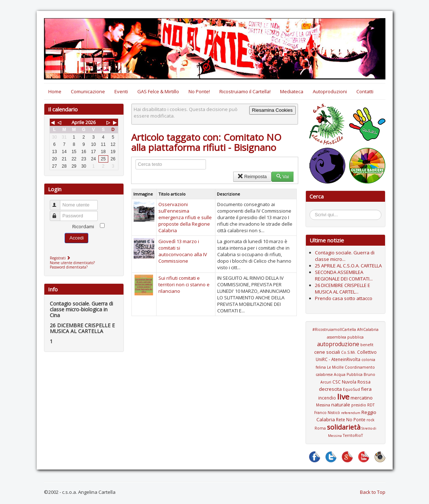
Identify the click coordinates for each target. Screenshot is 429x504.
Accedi (76, 238)
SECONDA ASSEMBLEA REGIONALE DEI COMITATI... (344, 275)
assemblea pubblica (345, 337)
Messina (323, 405)
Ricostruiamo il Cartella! (245, 91)
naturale (341, 405)
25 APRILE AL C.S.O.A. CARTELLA (348, 266)
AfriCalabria (368, 329)
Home (55, 91)
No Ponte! (199, 91)
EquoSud (351, 389)
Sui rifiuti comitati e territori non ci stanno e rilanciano (184, 284)
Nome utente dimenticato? (72, 263)
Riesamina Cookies (272, 110)
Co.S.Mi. (349, 352)
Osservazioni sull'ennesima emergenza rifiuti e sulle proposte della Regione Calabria (185, 217)
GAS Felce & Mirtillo (158, 91)
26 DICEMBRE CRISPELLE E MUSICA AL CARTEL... (343, 288)
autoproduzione (338, 344)
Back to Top (373, 492)
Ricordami (83, 226)
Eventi (121, 91)
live (343, 397)
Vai (282, 177)
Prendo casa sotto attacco (344, 298)
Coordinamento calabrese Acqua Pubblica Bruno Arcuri (345, 375)
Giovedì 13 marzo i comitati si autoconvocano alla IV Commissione (183, 251)
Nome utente (58, 202)
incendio (327, 398)
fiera (366, 389)
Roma (320, 428)
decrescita (330, 389)
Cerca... (313, 211)
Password (58, 213)
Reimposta (252, 177)
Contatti (365, 91)
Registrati (61, 258)
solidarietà (344, 427)
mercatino (362, 398)
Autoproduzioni (330, 91)
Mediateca (292, 91)
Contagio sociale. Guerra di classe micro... (345, 256)
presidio (359, 405)
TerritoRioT (353, 435)
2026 (90, 122)
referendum (351, 413)
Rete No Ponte (351, 419)
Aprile (78, 122)
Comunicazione (88, 91)
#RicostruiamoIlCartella (334, 329)
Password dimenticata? (69, 267)
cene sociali (327, 352)
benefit (367, 345)
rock (371, 420)
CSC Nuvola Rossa (351, 382)
